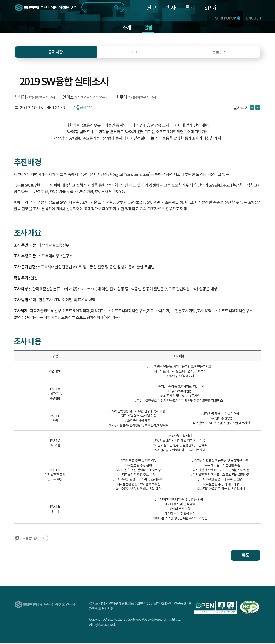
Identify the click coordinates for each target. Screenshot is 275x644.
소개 (126, 28)
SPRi (210, 7)
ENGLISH (254, 18)
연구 (151, 7)
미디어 (138, 53)
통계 (190, 7)
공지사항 (56, 53)
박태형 (20, 98)
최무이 (121, 98)
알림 (149, 28)
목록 (246, 556)
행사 (171, 7)
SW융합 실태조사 (33, 539)
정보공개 (219, 53)
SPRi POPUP (228, 18)
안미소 (68, 98)
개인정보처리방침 (101, 609)
